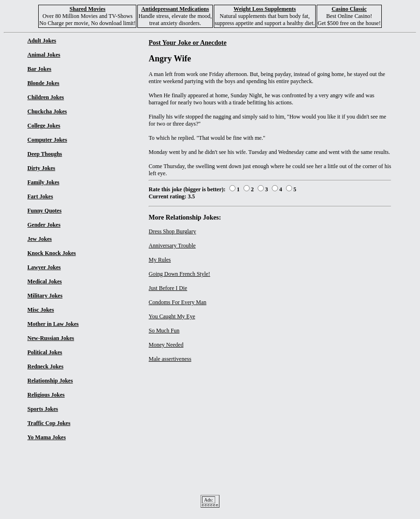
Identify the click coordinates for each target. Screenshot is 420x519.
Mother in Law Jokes (53, 324)
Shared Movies (87, 9)
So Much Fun (164, 331)
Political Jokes (45, 352)
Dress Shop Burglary (172, 231)
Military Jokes (45, 296)
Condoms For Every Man (177, 302)
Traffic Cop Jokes (49, 423)
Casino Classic (349, 9)
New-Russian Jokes (51, 338)
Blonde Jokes (43, 83)
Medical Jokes (45, 281)
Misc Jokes (41, 310)
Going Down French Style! (179, 274)
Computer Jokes (47, 140)
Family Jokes (43, 182)
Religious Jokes (46, 395)
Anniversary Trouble (172, 246)
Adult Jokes (42, 41)
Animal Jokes (44, 55)
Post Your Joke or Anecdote (188, 43)
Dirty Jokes (41, 168)
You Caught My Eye (172, 316)
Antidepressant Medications (175, 9)
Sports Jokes (43, 409)
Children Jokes (46, 97)
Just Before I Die (168, 288)
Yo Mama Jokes (46, 437)
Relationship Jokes (50, 381)
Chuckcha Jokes (47, 111)
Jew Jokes (40, 239)
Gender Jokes (44, 225)
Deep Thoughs (45, 154)
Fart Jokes (40, 196)
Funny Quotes (44, 211)
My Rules (160, 260)
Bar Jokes (39, 69)
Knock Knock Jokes (52, 253)
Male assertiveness (170, 359)
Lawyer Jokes (44, 267)
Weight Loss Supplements (265, 9)
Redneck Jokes (45, 366)
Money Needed (166, 345)
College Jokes (44, 126)
